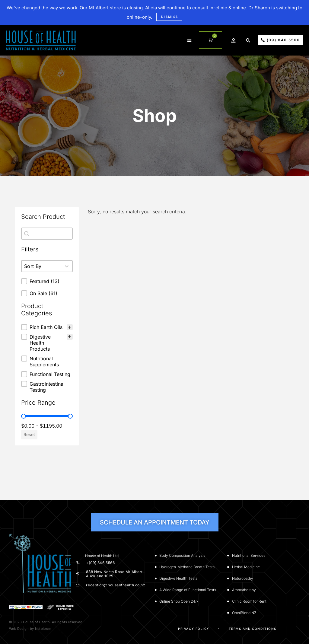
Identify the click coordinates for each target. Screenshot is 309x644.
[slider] (24, 416)
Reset (29, 434)
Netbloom (43, 629)
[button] (190, 40)
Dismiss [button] (170, 17)
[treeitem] (47, 327)
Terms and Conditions (253, 629)
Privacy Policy (194, 629)
